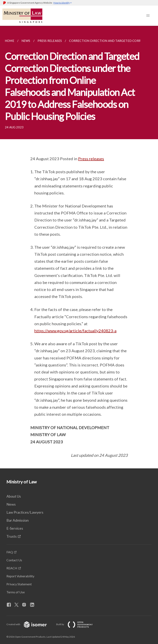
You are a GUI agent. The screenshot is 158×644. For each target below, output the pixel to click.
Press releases (91, 159)
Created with (30, 624)
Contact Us (14, 560)
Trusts (12, 536)
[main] (79, 247)
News (11, 504)
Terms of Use (16, 592)
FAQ (10, 552)
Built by (78, 624)
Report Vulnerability (20, 576)
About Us (14, 496)
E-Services (15, 528)
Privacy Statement (19, 584)
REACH (12, 568)
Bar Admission (18, 520)
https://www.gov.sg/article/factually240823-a (75, 331)
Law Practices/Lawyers (25, 512)
